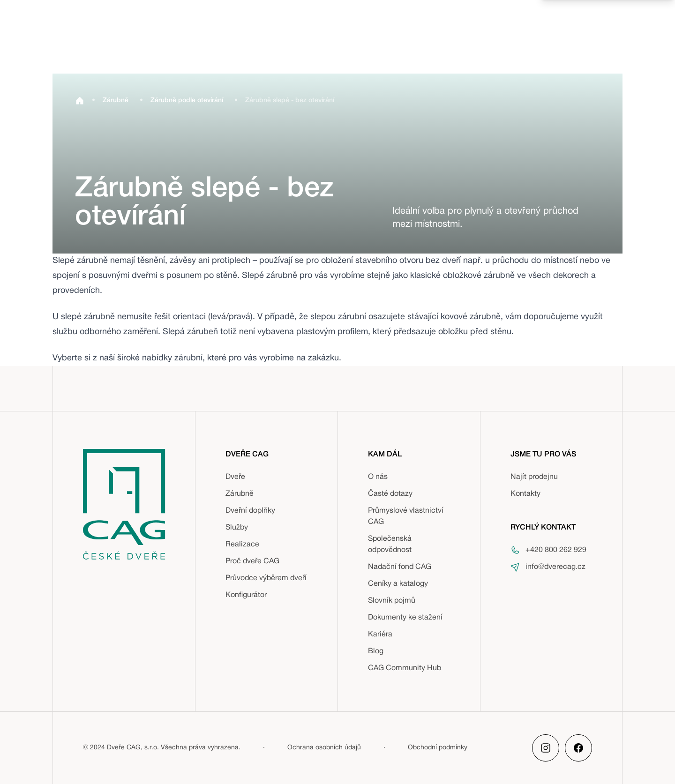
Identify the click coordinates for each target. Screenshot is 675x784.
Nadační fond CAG (400, 567)
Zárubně (240, 494)
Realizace (242, 545)
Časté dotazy (390, 494)
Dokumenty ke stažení (405, 618)
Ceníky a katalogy (398, 584)
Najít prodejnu (534, 477)
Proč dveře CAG (252, 561)
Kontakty (525, 494)
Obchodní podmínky (438, 748)
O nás (378, 477)
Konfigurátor (246, 595)
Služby (237, 528)
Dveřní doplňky (250, 511)
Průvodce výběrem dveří (266, 578)
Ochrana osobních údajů (324, 748)
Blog (376, 651)
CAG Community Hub (405, 668)
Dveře (235, 477)
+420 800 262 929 (556, 550)
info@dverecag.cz (555, 567)
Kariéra (380, 635)
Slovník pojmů (392, 601)
